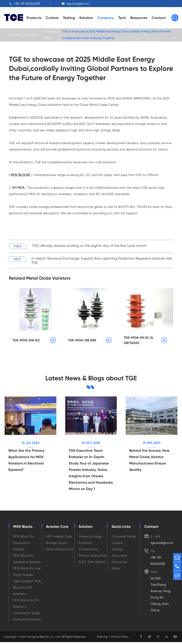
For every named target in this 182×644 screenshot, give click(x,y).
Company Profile (124, 538)
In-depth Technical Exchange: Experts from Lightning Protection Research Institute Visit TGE (102, 262)
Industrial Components (88, 548)
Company (106, 18)
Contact (159, 18)
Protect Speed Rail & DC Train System (93, 561)
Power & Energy (90, 538)
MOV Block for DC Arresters (26, 605)
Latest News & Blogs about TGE (91, 379)
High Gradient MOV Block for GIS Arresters (27, 589)
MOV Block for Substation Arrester (27, 561)
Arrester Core (57, 528)
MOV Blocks (23, 528)
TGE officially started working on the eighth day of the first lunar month (89, 247)
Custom (52, 18)
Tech (122, 18)
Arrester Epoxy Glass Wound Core (60, 548)
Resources (139, 18)
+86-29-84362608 (27, 3)
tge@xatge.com (78, 3)
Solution (86, 18)
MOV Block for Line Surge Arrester (27, 573)
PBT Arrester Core (59, 538)
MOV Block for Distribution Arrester (23, 545)
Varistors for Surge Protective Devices (27, 618)
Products (34, 18)
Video (116, 570)
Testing (69, 18)
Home (17, 35)
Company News (50, 35)
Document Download (119, 561)
